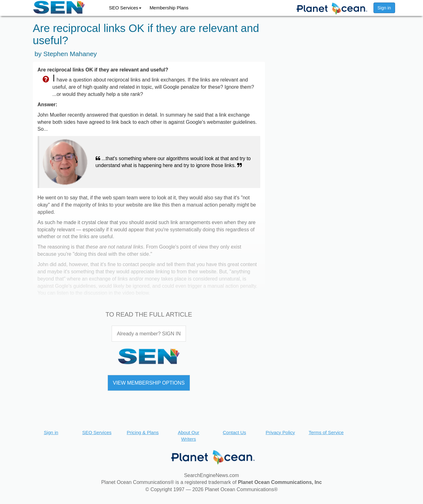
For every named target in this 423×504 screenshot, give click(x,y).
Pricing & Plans (143, 432)
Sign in (384, 8)
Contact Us (235, 432)
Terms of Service (326, 432)
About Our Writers (188, 436)
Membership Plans (169, 8)
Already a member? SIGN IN (149, 334)
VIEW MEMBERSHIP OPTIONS (149, 383)
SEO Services (125, 8)
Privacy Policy (280, 432)
